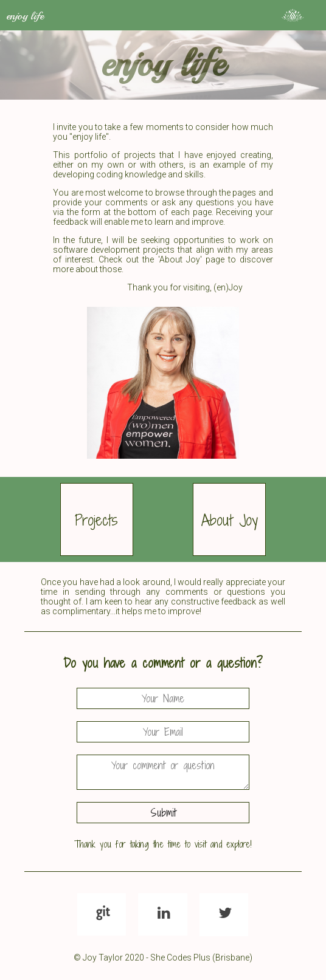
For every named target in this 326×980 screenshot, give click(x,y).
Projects (96, 520)
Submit (163, 813)
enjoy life (25, 16)
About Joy (230, 520)
